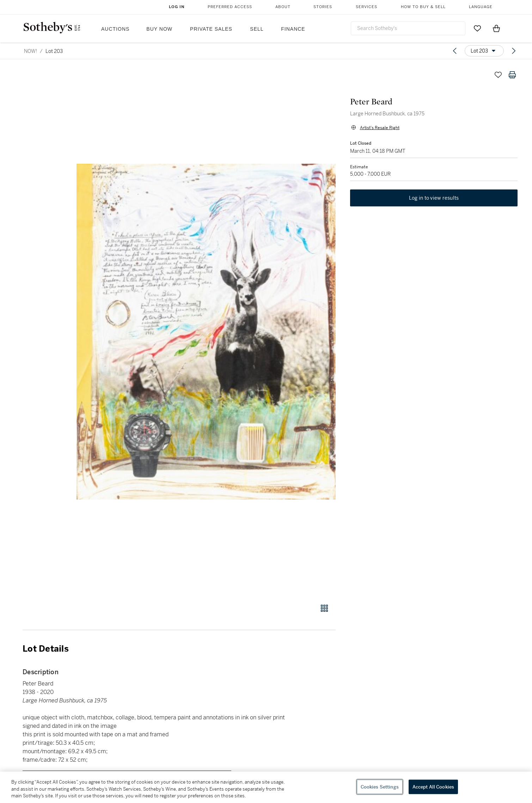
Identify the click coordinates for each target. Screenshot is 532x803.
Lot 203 (54, 51)
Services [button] (366, 7)
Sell (257, 29)
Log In (177, 7)
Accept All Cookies (433, 787)
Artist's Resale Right (379, 128)
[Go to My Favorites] (477, 28)
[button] (206, 332)
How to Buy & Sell (423, 7)
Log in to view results (434, 198)
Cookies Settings (380, 787)
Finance (293, 29)
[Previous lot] (455, 51)
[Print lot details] (512, 75)
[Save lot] (498, 75)
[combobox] (408, 28)
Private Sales (211, 29)
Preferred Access (230, 7)
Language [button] (481, 7)
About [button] (283, 7)
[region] (266, 787)
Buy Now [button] (159, 29)
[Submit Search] (457, 28)
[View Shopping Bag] (496, 28)
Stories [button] (323, 7)
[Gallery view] (324, 608)
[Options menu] (484, 51)
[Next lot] (514, 51)
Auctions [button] (115, 29)
